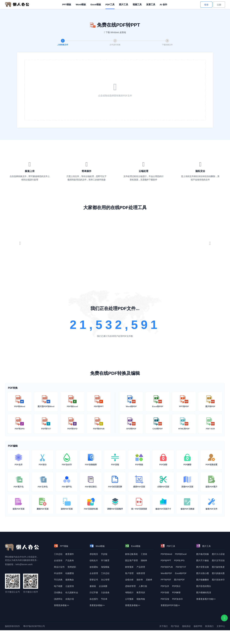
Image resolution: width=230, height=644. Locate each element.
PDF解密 (176, 592)
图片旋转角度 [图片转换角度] (218, 567)
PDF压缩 (165, 599)
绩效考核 (141, 599)
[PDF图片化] (19, 482)
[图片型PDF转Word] (46, 402)
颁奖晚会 (70, 580)
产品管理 (141, 567)
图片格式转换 (203, 554)
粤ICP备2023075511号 (34, 626)
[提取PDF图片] (211, 482)
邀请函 (93, 586)
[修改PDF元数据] (187, 504)
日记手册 (94, 592)
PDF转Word (166, 554)
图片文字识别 (218, 560)
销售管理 (141, 573)
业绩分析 (129, 580)
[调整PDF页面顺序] (115, 504)
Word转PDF (166, 573)
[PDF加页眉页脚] (115, 482)
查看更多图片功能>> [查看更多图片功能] (206, 599)
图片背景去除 (203, 567)
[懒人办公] (17, 4)
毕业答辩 (58, 573)
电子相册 (58, 586)
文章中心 (221, 626)
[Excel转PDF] (158, 402)
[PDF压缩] (115, 460)
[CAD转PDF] (158, 424)
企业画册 (103, 586)
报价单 (140, 580)
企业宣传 (58, 560)
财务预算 (129, 567)
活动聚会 (58, 592)
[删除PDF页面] (43, 504)
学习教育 (105, 560)
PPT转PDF (166, 580)
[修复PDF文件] (211, 504)
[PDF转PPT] (99, 402)
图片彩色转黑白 (204, 586)
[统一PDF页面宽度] (139, 504)
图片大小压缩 (218, 554)
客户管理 (129, 573)
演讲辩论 (58, 599)
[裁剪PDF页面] (139, 482)
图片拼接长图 (218, 573)
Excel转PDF (181, 573)
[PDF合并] (19, 460)
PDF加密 (165, 592)
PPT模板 (67, 4)
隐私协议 (186, 626)
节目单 (104, 599)
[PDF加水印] (67, 460)
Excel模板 (96, 4)
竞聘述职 (72, 567)
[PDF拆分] (43, 460)
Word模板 (81, 4)
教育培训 (141, 592)
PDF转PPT (166, 560)
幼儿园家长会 (72, 592)
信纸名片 (94, 560)
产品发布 (70, 560)
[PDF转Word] (20, 402)
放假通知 (94, 567)
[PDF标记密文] (91, 482)
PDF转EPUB (167, 567)
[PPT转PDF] (184, 402)
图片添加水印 (218, 580)
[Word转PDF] (131, 402)
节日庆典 (58, 580)
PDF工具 (110, 4)
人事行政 (143, 586)
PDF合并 (165, 586)
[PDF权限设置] (211, 460)
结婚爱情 (70, 573)
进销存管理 (130, 586)
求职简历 (94, 554)
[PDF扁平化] (67, 482)
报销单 (144, 560)
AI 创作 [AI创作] (163, 4)
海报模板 (105, 567)
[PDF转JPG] (20, 424)
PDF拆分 (176, 586)
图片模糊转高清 (204, 592)
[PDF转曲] (139, 460)
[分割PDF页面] (163, 482)
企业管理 (94, 573)
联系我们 (209, 626)
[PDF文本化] (43, 482)
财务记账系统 (131, 554)
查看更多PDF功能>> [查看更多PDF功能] (170, 605)
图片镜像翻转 (203, 580)
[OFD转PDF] (131, 424)
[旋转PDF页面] (67, 504)
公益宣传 (70, 586)
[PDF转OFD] (72, 424)
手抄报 (104, 554)
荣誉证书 (94, 580)
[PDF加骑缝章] (91, 460)
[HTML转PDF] (184, 424)
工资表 (144, 554)
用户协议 (175, 626)
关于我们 (164, 626)
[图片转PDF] (210, 402)
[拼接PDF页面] (187, 482)
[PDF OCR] (210, 424)
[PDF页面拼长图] (91, 504)
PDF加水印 (177, 599)
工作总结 (58, 554)
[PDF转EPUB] (99, 424)
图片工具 (124, 4)
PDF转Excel (181, 554)
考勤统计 (129, 592)
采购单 (149, 580)
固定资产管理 (131, 560)
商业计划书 (59, 567)
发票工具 (151, 4)
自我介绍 (70, 599)
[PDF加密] (163, 460)
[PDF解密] (187, 460)
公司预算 (129, 599)
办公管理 (105, 580)
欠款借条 (105, 592)
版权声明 (198, 626)
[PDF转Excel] (72, 402)
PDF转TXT (181, 567)
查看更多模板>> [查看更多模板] (61, 605)
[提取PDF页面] (19, 504)
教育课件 (70, 554)
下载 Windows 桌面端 (116, 32)
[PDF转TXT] (46, 424)
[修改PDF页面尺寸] (163, 504)
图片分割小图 (203, 573)
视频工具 (137, 4)
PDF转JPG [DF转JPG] (179, 560)
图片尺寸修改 (203, 560)
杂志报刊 (94, 599)
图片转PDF (179, 580)
